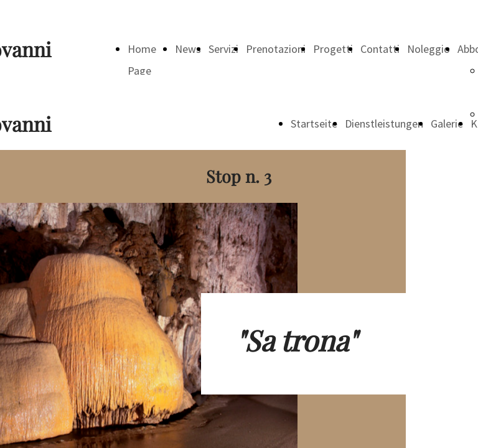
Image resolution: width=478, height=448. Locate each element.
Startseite (314, 124)
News (188, 49)
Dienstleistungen (384, 124)
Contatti (380, 49)
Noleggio (429, 49)
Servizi (223, 49)
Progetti (333, 49)
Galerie (447, 124)
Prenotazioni (276, 49)
